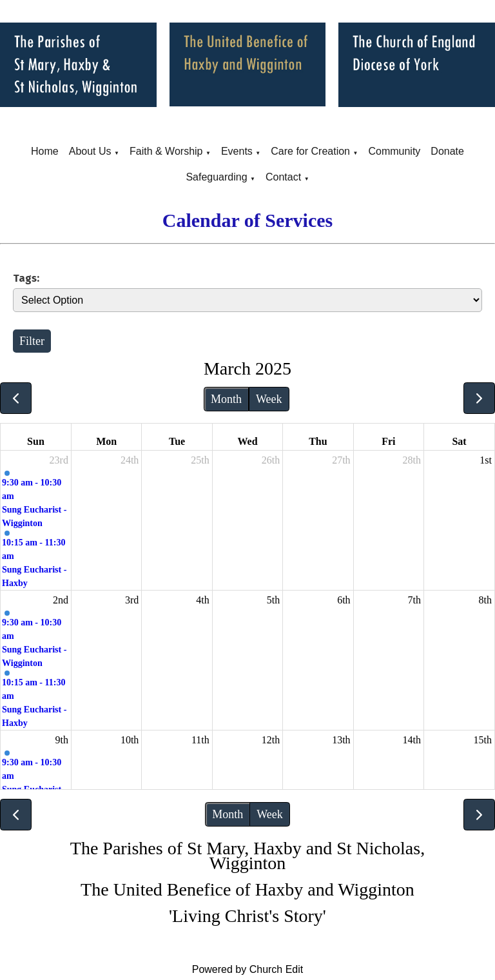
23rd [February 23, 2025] (59, 460)
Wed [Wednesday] (247, 441)
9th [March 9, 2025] (61, 740)
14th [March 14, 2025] (412, 740)
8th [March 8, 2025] (485, 600)
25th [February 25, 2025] (200, 460)
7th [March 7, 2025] (414, 600)
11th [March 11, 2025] (200, 740)
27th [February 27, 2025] (341, 460)
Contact (283, 177)
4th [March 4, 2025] (202, 600)
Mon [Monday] (106, 441)
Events (237, 151)
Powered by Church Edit (248, 969)
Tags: (26, 278)
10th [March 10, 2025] (130, 740)
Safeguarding (216, 177)
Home (45, 151)
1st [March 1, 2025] (486, 460)
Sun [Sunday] (36, 441)
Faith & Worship (166, 151)
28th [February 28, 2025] (412, 460)
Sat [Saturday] (459, 441)
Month (226, 399)
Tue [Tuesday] (177, 441)
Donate (447, 151)
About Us (90, 151)
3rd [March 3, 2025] (132, 600)
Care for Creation (310, 151)
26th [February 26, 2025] (271, 460)
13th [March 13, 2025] (341, 740)
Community (394, 151)
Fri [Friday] (388, 441)
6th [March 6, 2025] (344, 600)
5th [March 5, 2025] (273, 600)
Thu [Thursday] (318, 441)
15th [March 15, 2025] (483, 740)
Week (269, 399)
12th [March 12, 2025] (271, 740)
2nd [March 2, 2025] (61, 600)
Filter (32, 341)
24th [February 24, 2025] (130, 460)
